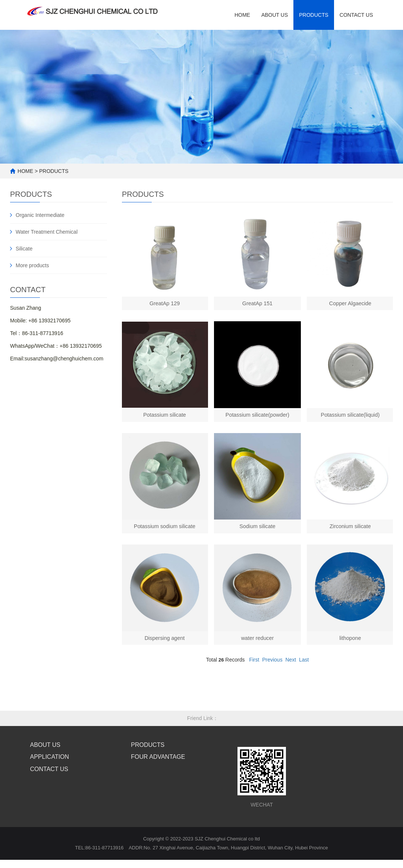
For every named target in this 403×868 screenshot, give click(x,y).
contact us (356, 15)
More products (32, 265)
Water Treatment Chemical (47, 232)
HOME (242, 15)
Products (314, 15)
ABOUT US (275, 15)
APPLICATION (50, 771)
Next (291, 674)
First (254, 674)
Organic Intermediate (40, 215)
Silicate (24, 249)
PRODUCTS (54, 171)
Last (304, 674)
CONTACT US (49, 784)
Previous (272, 674)
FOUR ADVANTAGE (158, 771)
